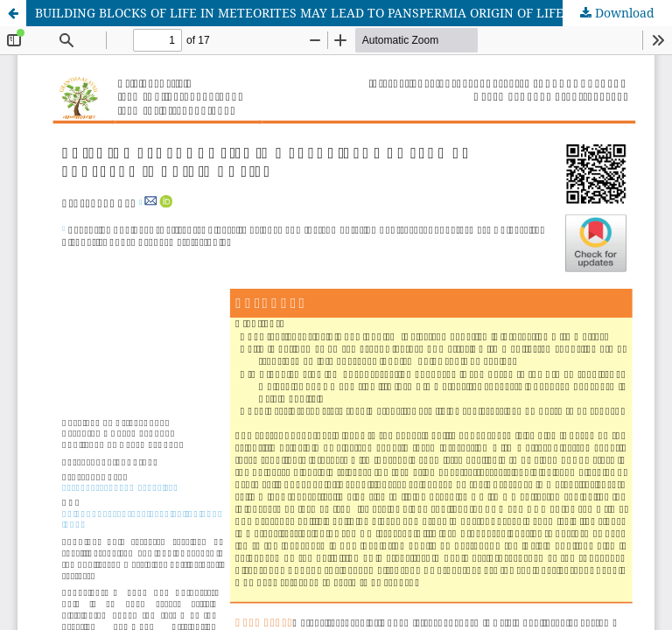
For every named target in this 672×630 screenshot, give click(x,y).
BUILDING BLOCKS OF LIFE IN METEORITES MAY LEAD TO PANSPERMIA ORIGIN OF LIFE (299, 13)
